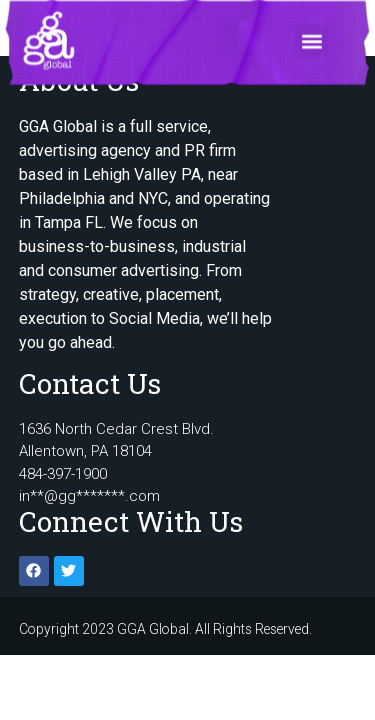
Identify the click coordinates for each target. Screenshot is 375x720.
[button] (311, 34)
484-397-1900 (63, 474)
